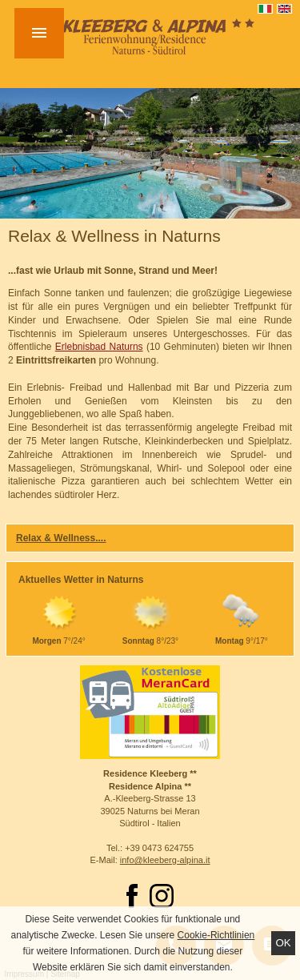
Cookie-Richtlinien (216, 935)
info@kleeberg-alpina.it (165, 860)
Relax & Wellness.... (61, 538)
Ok (283, 943)
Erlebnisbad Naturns (99, 347)
